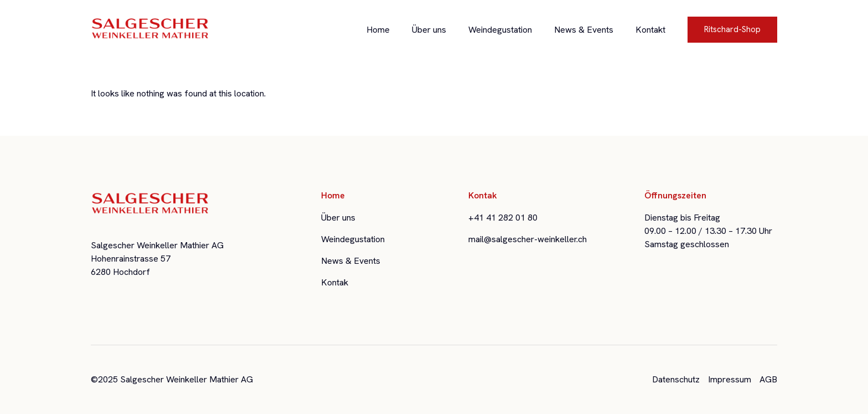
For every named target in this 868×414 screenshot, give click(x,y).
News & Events (584, 30)
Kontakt (650, 30)
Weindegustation (500, 30)
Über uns (429, 30)
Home (378, 30)
